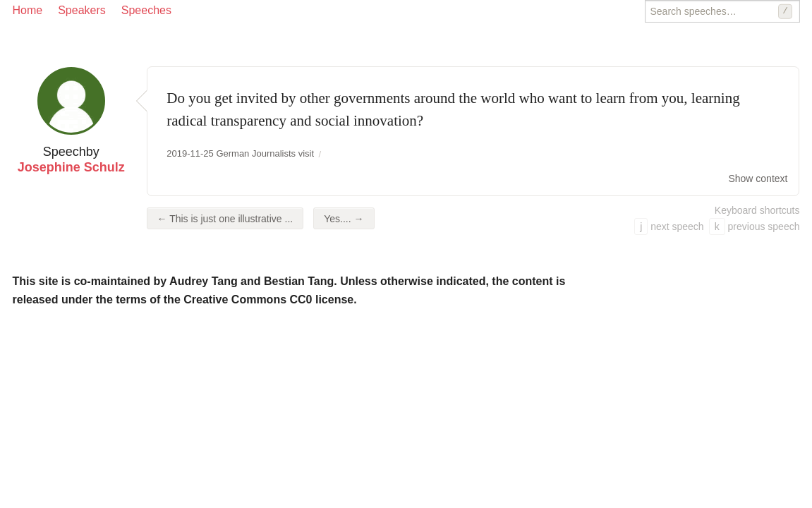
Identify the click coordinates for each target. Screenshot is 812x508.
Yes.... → (344, 219)
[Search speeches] (722, 11)
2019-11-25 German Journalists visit (240, 153)
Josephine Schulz (71, 167)
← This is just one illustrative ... (225, 219)
